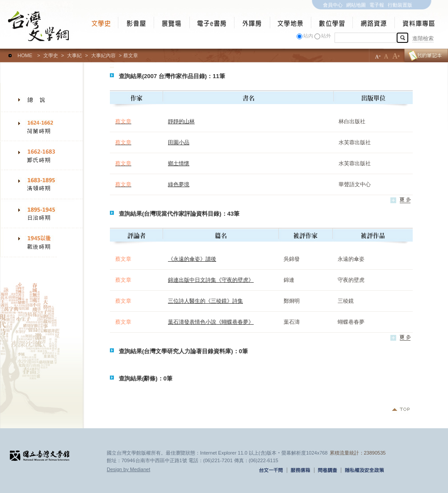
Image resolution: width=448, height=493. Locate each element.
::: (2, 51)
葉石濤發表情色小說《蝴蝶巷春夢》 (211, 322)
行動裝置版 (400, 5)
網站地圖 (356, 5)
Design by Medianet (128, 469)
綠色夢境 (179, 184)
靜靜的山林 (181, 121)
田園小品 (179, 142)
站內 (308, 36)
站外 (326, 36)
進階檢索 (423, 38)
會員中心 (333, 5)
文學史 (51, 55)
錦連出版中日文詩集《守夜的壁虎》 (211, 280)
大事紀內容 (103, 55)
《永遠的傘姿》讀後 (192, 259)
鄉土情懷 (179, 163)
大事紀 (74, 55)
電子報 (377, 5)
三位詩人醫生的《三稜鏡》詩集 (205, 301)
